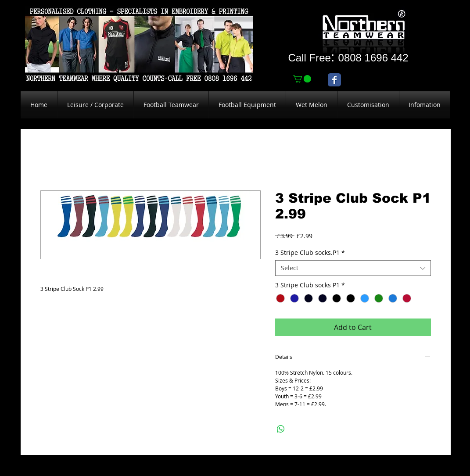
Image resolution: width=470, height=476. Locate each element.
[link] (302, 79)
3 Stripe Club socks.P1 (310, 253)
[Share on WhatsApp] (281, 429)
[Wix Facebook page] (334, 80)
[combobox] (353, 268)
